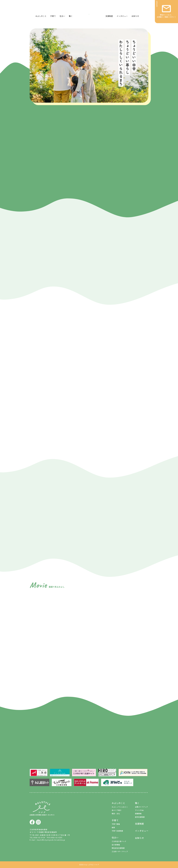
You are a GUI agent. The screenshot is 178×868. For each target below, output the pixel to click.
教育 (113, 827)
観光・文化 (116, 814)
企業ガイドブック (141, 807)
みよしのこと (41, 16)
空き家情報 (116, 845)
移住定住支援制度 (118, 848)
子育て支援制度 (117, 831)
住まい (62, 16)
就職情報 (138, 814)
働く (71, 16)
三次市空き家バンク (119, 841)
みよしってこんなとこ (120, 807)
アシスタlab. (139, 810)
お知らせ (135, 16)
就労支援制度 (140, 817)
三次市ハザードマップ (120, 851)
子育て (53, 16)
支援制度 (109, 16)
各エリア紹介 (117, 810)
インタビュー (122, 16)
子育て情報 (116, 824)
